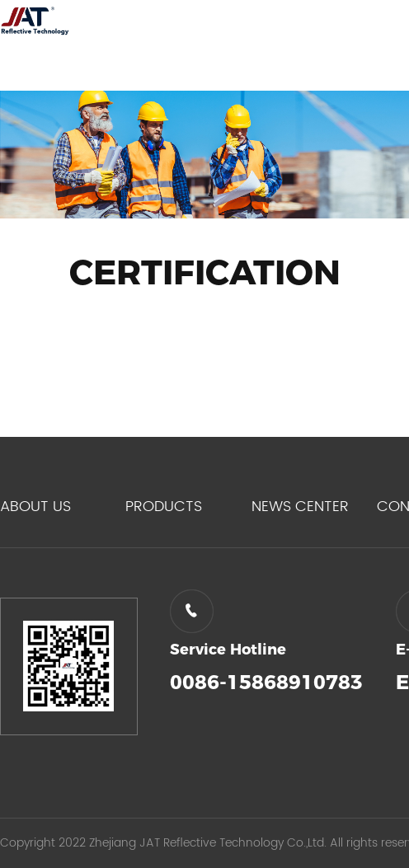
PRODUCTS (164, 507)
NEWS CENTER (300, 507)
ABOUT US (35, 507)
